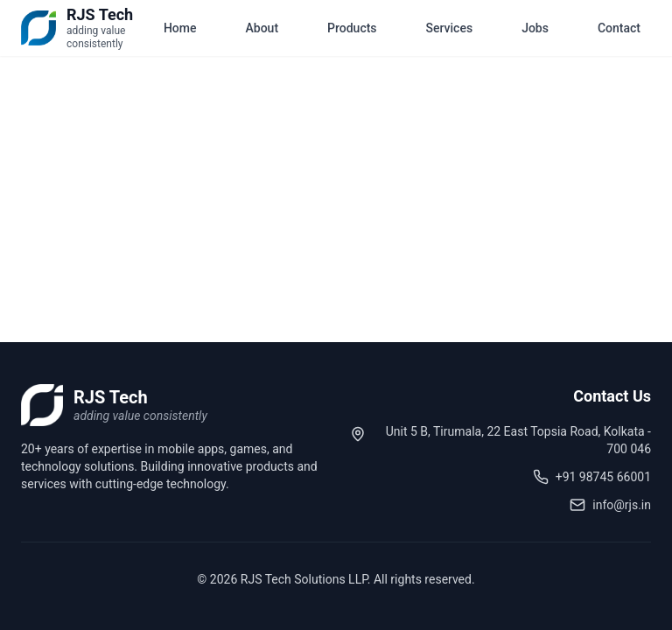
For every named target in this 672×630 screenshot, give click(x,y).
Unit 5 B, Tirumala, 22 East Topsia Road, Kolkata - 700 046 (518, 440)
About (262, 28)
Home (180, 28)
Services (450, 28)
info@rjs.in (622, 505)
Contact (619, 28)
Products (352, 28)
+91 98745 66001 (603, 477)
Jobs (535, 28)
